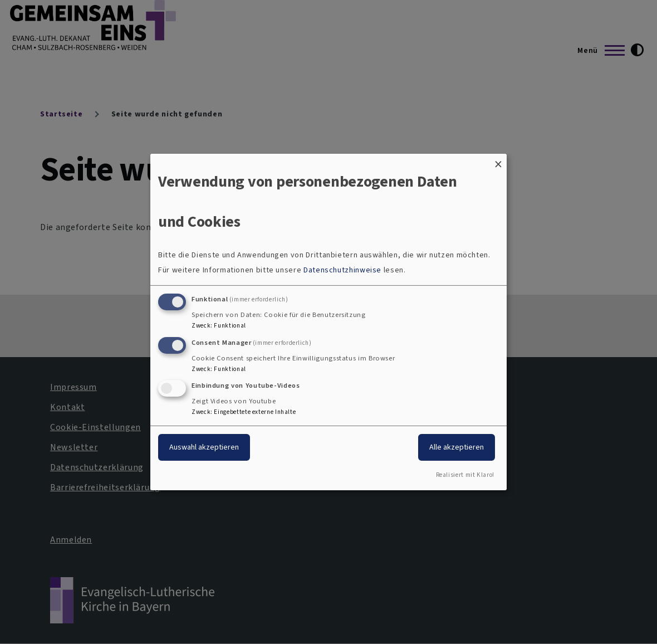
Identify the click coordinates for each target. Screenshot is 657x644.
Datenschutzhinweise (342, 270)
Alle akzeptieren (457, 447)
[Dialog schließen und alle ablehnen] (498, 161)
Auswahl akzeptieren (204, 447)
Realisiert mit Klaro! (465, 475)
